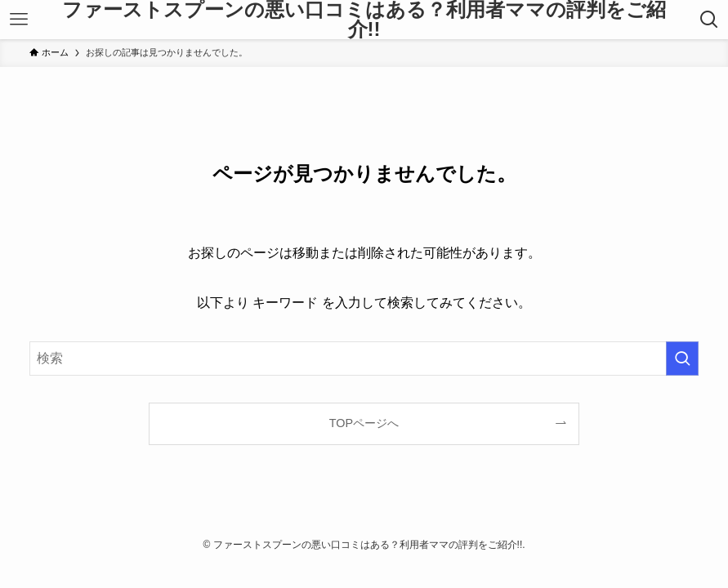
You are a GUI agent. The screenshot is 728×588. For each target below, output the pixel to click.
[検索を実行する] (682, 359)
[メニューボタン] (19, 20)
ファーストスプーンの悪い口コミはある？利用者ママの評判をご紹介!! (364, 20)
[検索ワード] (364, 359)
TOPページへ (364, 423)
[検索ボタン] (709, 20)
